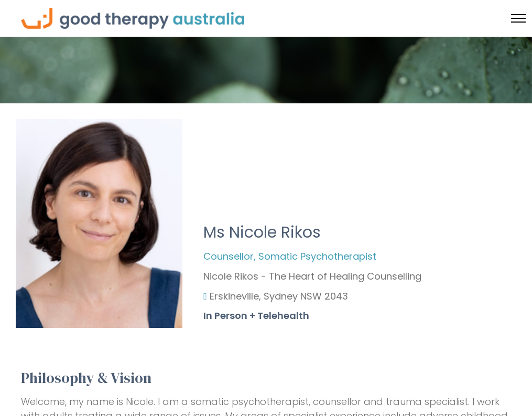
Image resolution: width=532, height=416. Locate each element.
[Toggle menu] (518, 18)
